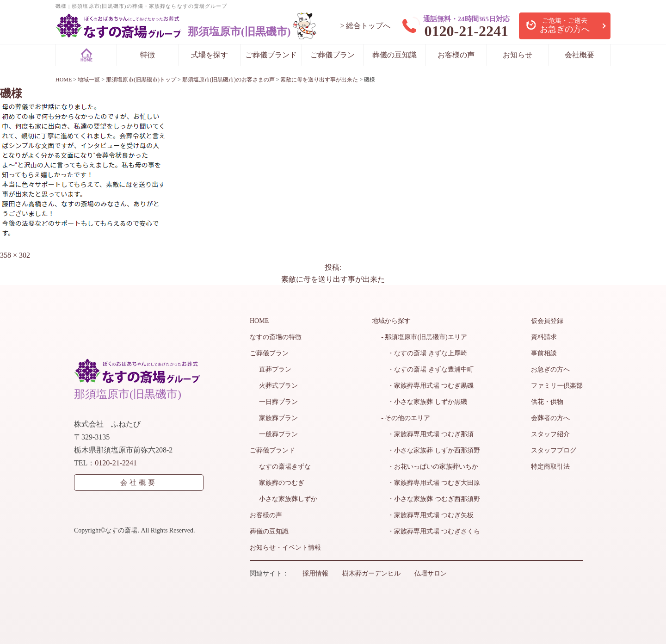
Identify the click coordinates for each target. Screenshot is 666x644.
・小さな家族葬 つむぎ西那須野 (431, 499)
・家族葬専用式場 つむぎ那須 (427, 434)
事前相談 (544, 353)
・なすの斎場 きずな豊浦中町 (427, 369)
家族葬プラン (278, 418)
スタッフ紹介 (550, 434)
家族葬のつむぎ (282, 483)
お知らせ (518, 55)
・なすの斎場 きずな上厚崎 (424, 353)
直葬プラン (275, 369)
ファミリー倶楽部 (557, 386)
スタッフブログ (554, 450)
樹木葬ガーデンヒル (371, 573)
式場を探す (210, 55)
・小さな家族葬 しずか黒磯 (424, 402)
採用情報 (315, 573)
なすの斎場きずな (285, 467)
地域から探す (391, 321)
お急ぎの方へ (550, 369)
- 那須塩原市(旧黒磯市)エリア (424, 337)
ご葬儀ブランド (271, 55)
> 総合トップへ (365, 26)
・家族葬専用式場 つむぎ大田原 (431, 483)
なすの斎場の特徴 (276, 337)
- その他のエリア (406, 418)
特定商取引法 (550, 467)
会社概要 (580, 55)
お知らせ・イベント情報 (285, 548)
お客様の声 (456, 55)
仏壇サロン (431, 573)
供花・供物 (547, 402)
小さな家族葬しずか (288, 499)
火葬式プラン (278, 386)
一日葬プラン (278, 402)
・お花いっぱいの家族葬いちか (430, 467)
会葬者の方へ (550, 418)
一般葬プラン (278, 434)
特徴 (148, 55)
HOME (259, 321)
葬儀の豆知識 (395, 55)
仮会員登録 (547, 321)
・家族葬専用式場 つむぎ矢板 (427, 515)
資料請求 (544, 337)
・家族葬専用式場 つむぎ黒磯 (427, 386)
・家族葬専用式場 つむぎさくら (431, 531)
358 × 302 (15, 255)
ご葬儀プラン (333, 55)
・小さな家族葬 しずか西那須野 (431, 450)
